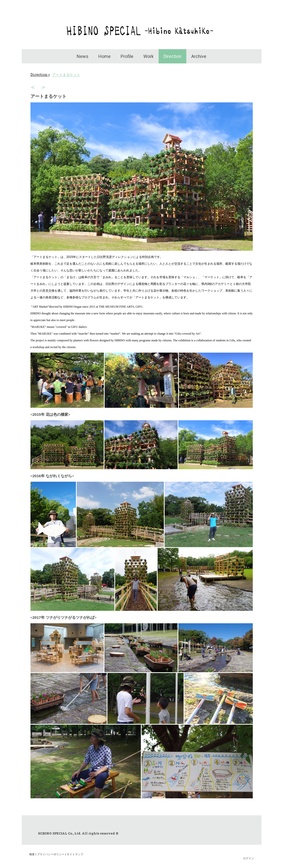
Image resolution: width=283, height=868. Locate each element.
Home (105, 56)
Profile (127, 56)
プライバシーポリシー (51, 854)
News (83, 56)
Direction (172, 56)
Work (148, 56)
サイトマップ (75, 854)
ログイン (249, 858)
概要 (32, 854)
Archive (199, 56)
